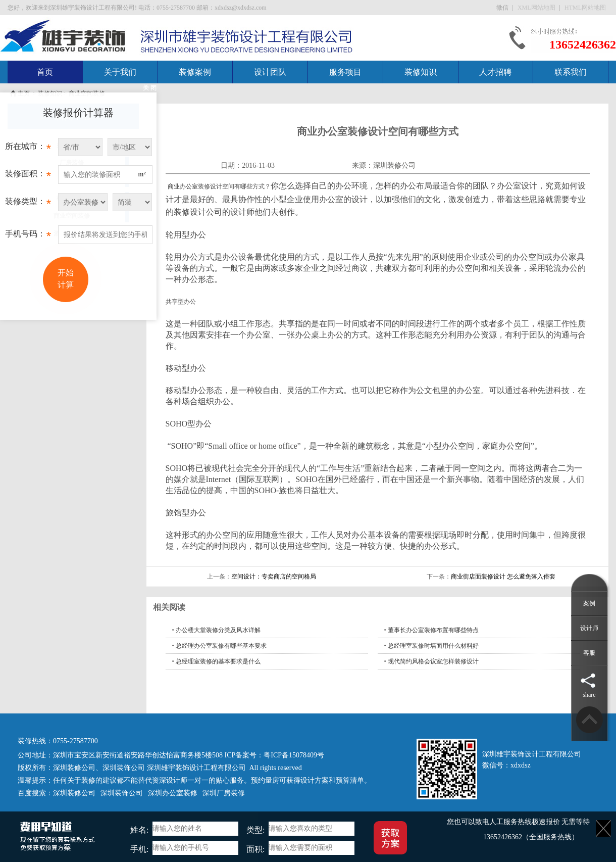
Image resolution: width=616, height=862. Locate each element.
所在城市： (28, 149)
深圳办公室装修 (173, 793)
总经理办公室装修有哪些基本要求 (221, 646)
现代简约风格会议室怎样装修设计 (433, 661)
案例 (589, 603)
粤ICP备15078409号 (294, 755)
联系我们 (571, 72)
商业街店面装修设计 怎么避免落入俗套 (503, 577)
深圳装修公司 (394, 165)
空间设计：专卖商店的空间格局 (274, 577)
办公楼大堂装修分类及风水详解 (218, 630)
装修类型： (28, 204)
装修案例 (195, 72)
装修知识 (421, 72)
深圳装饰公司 (124, 768)
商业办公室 (183, 186)
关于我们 (120, 72)
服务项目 (345, 72)
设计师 (589, 628)
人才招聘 (495, 72)
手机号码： (28, 236)
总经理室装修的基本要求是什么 (218, 661)
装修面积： (28, 176)
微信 (503, 8)
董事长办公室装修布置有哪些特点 (433, 630)
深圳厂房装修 (224, 793)
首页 (45, 72)
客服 (589, 653)
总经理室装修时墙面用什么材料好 (433, 646)
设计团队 (270, 72)
